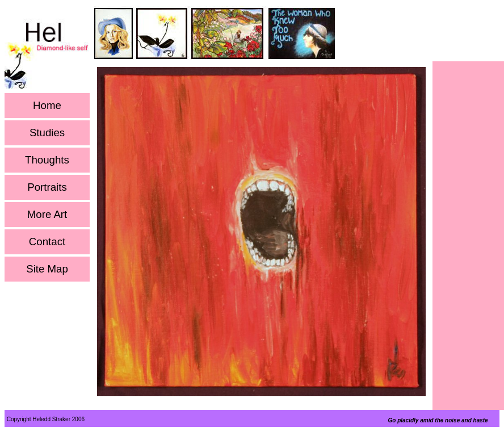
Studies (47, 133)
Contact (47, 242)
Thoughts (47, 160)
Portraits (47, 187)
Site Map (47, 269)
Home (47, 106)
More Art (47, 215)
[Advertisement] (468, 233)
